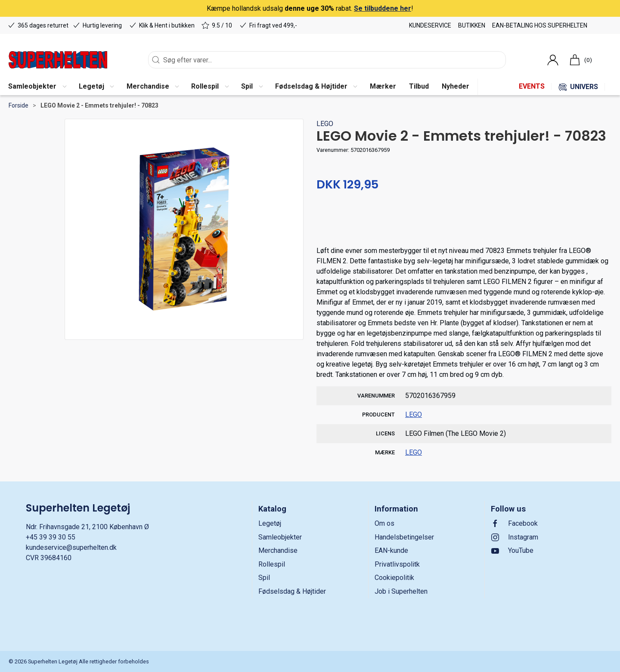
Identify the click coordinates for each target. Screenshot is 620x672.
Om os (384, 523)
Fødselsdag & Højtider (292, 591)
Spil (264, 578)
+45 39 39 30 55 (51, 537)
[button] (37, 87)
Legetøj (270, 523)
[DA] (58, 60)
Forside (19, 105)
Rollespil (272, 564)
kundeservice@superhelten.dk (71, 547)
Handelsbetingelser (404, 537)
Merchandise (278, 550)
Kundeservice (430, 25)
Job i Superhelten (401, 591)
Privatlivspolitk (397, 564)
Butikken (472, 25)
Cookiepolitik (394, 578)
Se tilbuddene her (383, 8)
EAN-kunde (391, 550)
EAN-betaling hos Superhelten (540, 25)
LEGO (325, 124)
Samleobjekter (280, 537)
